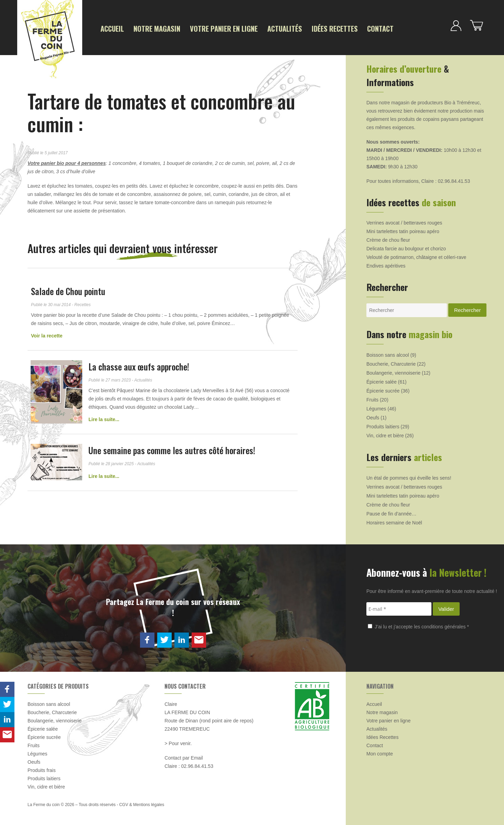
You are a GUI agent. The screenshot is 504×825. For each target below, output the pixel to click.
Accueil (111, 28)
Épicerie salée (382, 381)
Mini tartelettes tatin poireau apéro (403, 230)
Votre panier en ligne (215, 28)
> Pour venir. (178, 742)
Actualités (270, 28)
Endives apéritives (386, 265)
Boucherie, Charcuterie (391, 363)
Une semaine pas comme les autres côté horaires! (173, 449)
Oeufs (373, 417)
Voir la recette (47, 335)
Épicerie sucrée (383, 390)
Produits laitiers (383, 426)
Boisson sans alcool (388, 354)
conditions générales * (445, 626)
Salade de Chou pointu (68, 290)
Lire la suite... (105, 418)
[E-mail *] (399, 608)
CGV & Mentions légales (142, 804)
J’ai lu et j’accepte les (418, 626)
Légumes (376, 408)
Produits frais (42, 769)
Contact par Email (184, 757)
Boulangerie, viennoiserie (393, 372)
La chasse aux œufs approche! (140, 365)
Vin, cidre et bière (385, 435)
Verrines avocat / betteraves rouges (404, 222)
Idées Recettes (317, 28)
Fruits (372, 399)
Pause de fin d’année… (392, 513)
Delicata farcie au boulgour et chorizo (406, 248)
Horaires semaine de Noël (394, 522)
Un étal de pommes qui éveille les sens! (409, 477)
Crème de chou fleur (388, 239)
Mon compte (380, 753)
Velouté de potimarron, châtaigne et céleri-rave (416, 256)
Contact (359, 28)
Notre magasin (153, 28)
